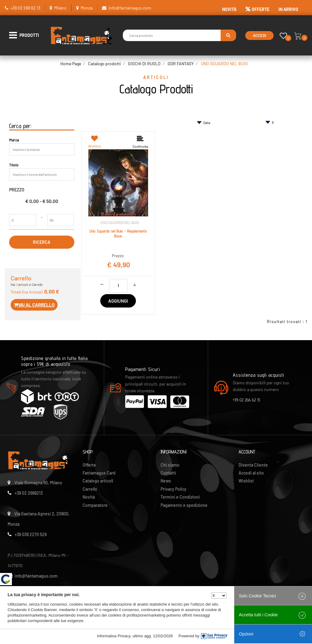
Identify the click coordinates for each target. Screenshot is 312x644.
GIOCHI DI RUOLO (144, 64)
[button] (228, 35)
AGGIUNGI (118, 301)
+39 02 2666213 (29, 493)
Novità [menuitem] (89, 497)
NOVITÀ (229, 9)
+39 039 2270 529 (31, 534)
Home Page (71, 64)
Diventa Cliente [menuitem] (253, 465)
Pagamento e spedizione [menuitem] (184, 505)
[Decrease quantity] (102, 283)
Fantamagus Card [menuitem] (99, 473)
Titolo (14, 165)
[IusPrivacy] (214, 636)
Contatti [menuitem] (168, 473)
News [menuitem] (166, 481)
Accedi (259, 35)
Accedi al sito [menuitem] (251, 473)
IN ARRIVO (288, 9)
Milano (60, 8)
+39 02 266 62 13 (25, 8)
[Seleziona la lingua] (219, 596)
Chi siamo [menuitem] (170, 465)
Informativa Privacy (114, 636)
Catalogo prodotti (105, 64)
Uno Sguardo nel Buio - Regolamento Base (118, 234)
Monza (87, 8)
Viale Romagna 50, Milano (38, 483)
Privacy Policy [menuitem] (174, 489)
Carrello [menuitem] (90, 489)
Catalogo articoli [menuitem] (98, 481)
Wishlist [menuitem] (246, 481)
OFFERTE (257, 9)
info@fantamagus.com (130, 8)
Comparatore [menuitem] (95, 505)
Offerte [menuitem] (89, 465)
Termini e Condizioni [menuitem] (180, 497)
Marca (14, 140)
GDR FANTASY (181, 64)
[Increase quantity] (135, 284)
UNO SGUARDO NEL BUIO (224, 64)
